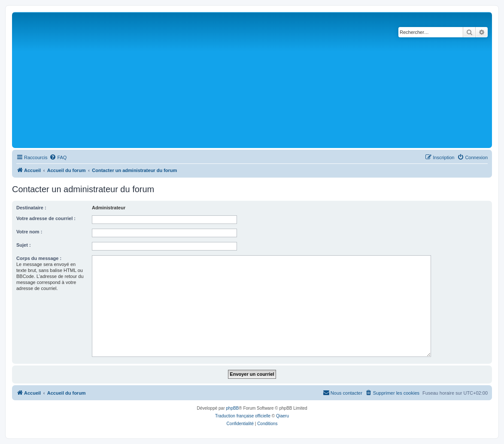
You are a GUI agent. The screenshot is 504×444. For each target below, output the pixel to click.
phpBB (232, 408)
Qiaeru (282, 416)
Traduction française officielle (243, 416)
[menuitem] (58, 157)
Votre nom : (29, 232)
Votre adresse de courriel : (46, 218)
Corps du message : (39, 258)
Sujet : (24, 245)
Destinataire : (31, 208)
